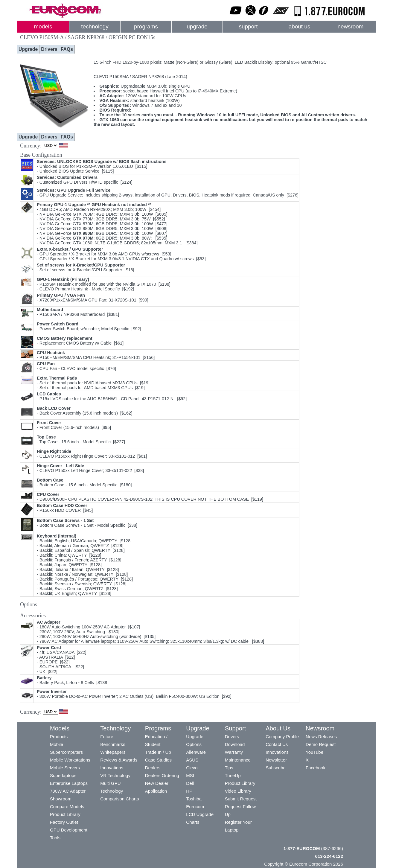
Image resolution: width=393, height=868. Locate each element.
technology (95, 26)
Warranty (234, 752)
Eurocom (195, 807)
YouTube (314, 752)
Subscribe (276, 768)
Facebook (316, 768)
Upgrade (28, 49)
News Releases (321, 737)
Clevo (192, 768)
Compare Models (67, 807)
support (248, 26)
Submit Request (241, 799)
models (43, 26)
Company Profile (282, 737)
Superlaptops (63, 775)
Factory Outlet (64, 822)
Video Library (238, 791)
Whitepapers (113, 752)
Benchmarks (113, 744)
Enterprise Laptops (69, 783)
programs (146, 26)
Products (59, 737)
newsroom (350, 26)
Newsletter (276, 760)
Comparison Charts (119, 799)
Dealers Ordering (162, 775)
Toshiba (194, 799)
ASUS (192, 760)
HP (189, 791)
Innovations (112, 768)
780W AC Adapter (68, 791)
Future (107, 737)
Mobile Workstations (70, 760)
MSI (190, 775)
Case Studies (158, 760)
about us (300, 26)
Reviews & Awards (119, 760)
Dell (190, 783)
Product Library (65, 814)
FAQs (67, 49)
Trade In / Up (158, 752)
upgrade (197, 26)
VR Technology (115, 775)
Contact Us (277, 744)
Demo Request (321, 744)
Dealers (153, 768)
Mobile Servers (65, 768)
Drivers (49, 49)
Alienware (196, 752)
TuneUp (233, 775)
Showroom (61, 799)
